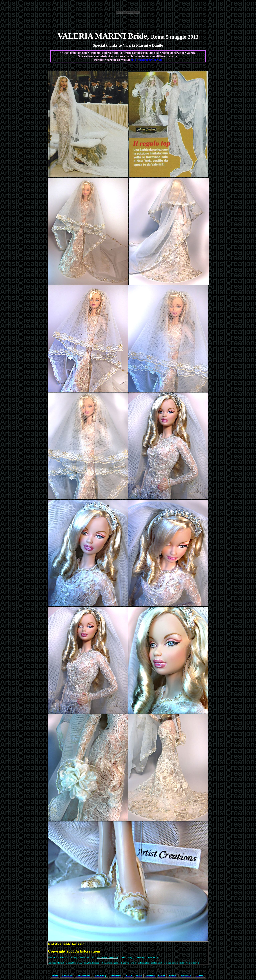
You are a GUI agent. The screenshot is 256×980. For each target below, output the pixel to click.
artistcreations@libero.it (146, 60)
